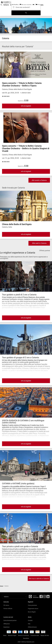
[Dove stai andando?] (26, 7)
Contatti (30, 620)
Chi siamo (6, 605)
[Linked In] (48, 597)
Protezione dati (35, 635)
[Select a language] (15, 597)
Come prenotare (32, 605)
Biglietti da (21, 101)
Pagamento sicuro (33, 609)
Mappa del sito (45, 635)
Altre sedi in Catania (39, 243)
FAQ (29, 624)
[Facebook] (30, 596)
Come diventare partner (10, 620)
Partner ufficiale (8, 609)
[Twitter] (45, 597)
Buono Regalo (32, 612)
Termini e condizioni (23, 635)
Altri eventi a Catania (39, 180)
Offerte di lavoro (32, 627)
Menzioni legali (12, 635)
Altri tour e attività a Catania (39, 579)
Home (2, 586)
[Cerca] (26, 13)
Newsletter (26, 638)
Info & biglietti (26, 106)
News (5, 635)
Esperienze (6, 627)
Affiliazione (7, 624)
